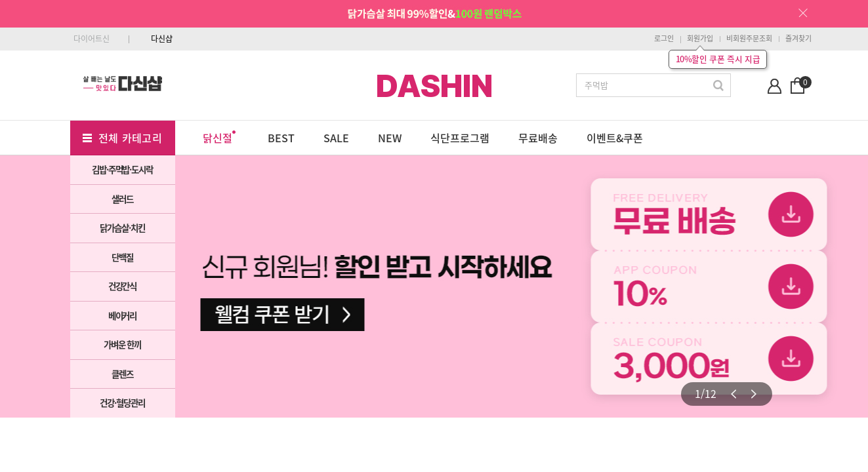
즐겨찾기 (798, 38)
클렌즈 (122, 374)
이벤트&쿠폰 (615, 138)
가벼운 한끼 (123, 344)
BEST (281, 138)
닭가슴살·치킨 (122, 227)
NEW (390, 138)
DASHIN (434, 86)
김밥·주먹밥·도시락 (122, 169)
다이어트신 (92, 39)
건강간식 (123, 286)
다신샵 (162, 39)
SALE (336, 138)
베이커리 (123, 315)
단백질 (122, 257)
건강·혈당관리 (122, 403)
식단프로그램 (460, 138)
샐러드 (122, 199)
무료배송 (538, 138)
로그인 (664, 38)
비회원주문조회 (749, 38)
